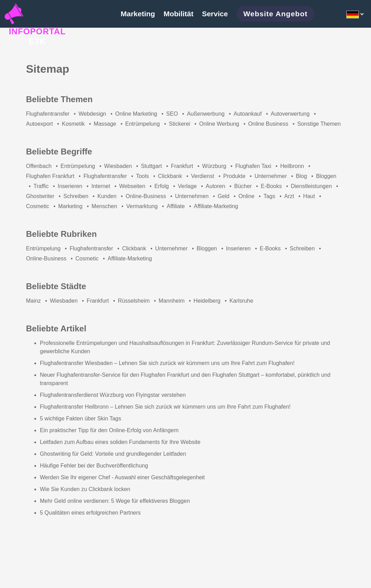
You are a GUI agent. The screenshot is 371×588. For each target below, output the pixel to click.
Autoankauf (248, 114)
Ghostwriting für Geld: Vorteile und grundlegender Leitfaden (113, 454)
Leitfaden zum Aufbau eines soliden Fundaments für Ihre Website (120, 442)
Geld (224, 196)
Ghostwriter (40, 196)
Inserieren (70, 186)
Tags (269, 196)
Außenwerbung (206, 114)
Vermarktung (142, 206)
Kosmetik (73, 124)
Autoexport (39, 124)
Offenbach (39, 166)
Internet (101, 186)
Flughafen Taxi (253, 166)
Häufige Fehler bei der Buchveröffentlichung (94, 466)
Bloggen (326, 176)
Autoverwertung (290, 114)
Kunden (107, 196)
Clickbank (170, 176)
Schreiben (76, 196)
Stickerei (179, 124)
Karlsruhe (241, 301)
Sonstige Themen (319, 124)
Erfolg (162, 186)
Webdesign (92, 114)
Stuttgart (151, 166)
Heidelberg (207, 301)
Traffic (41, 186)
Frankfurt (182, 166)
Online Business (268, 124)
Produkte (234, 176)
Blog (301, 176)
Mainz (33, 301)
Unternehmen (192, 196)
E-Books (271, 186)
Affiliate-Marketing (216, 206)
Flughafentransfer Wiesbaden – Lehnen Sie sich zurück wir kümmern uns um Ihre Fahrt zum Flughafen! (167, 363)
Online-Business (146, 196)
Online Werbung (219, 124)
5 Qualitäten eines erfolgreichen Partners (90, 513)
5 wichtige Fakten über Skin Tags (81, 418)
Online (247, 196)
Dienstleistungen (311, 186)
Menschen (104, 206)
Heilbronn (292, 166)
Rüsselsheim (134, 301)
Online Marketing (136, 114)
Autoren (215, 186)
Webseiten (132, 186)
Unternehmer (271, 176)
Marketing (70, 206)
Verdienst (203, 176)
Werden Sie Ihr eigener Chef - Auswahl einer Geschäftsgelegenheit (122, 477)
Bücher (243, 186)
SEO (172, 114)
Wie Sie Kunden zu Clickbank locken (85, 489)
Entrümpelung (143, 124)
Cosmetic (38, 206)
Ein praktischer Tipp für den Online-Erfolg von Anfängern (109, 430)
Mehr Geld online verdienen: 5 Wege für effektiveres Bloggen (115, 501)
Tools (142, 176)
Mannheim (172, 301)
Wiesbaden (118, 166)
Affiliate (176, 206)
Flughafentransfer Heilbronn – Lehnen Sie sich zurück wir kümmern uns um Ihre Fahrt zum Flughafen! (165, 407)
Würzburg (214, 166)
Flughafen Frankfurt (50, 176)
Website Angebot (275, 14)
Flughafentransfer (48, 114)
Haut (309, 196)
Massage (105, 124)
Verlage (187, 186)
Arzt (289, 196)
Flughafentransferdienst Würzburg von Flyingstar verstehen (113, 395)
